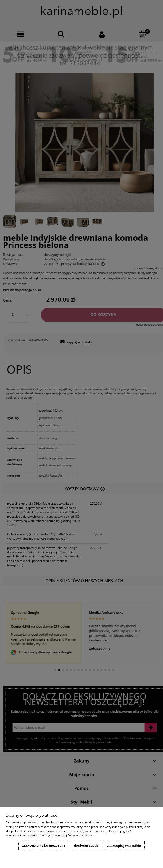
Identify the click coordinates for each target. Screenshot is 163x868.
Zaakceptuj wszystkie (124, 846)
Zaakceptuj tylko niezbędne (44, 846)
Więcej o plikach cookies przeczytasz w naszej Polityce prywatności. (51, 836)
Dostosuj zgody (86, 846)
